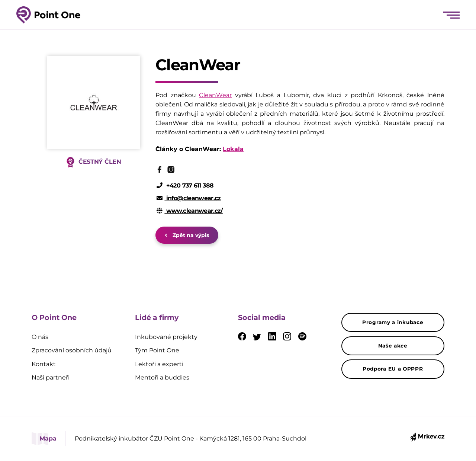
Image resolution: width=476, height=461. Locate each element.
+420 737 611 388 (185, 185)
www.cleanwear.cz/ (190, 211)
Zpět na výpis (187, 235)
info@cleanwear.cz (189, 198)
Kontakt (44, 364)
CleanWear (215, 95)
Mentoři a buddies (162, 377)
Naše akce (393, 346)
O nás (40, 337)
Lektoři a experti (159, 364)
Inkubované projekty (166, 337)
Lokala (233, 149)
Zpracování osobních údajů (72, 350)
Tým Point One (157, 350)
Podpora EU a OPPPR (393, 369)
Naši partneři (51, 377)
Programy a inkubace (393, 322)
